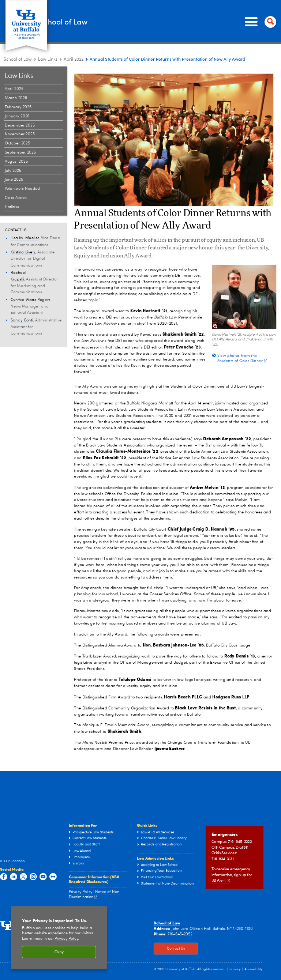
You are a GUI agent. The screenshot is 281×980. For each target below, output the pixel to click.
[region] (59, 938)
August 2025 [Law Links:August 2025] (16, 161)
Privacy (235, 969)
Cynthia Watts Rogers (31, 300)
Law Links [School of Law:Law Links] (48, 60)
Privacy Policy (81, 892)
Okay (59, 952)
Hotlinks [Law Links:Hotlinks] (12, 207)
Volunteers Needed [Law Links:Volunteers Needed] (23, 189)
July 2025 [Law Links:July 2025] (13, 171)
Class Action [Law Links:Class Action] (16, 198)
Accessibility (254, 969)
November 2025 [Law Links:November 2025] (20, 134)
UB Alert (221, 880)
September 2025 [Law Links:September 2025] (20, 152)
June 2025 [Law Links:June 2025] (14, 180)
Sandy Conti (22, 320)
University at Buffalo (181, 969)
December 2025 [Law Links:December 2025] (20, 125)
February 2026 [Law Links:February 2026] (18, 107)
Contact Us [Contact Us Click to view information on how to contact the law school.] (169, 949)
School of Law (96, 21)
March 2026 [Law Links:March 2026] (16, 98)
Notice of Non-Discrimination (95, 894)
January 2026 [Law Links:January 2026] (17, 116)
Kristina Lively (23, 252)
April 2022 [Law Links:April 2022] (74, 60)
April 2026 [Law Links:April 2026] (14, 89)
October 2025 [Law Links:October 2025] (18, 143)
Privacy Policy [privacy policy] (66, 939)
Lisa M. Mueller (25, 238)
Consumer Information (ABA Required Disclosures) (94, 879)
